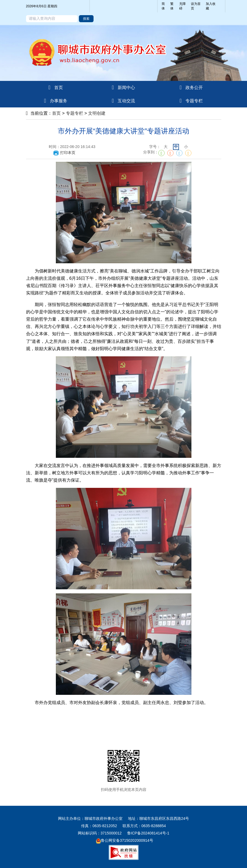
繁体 (172, 6)
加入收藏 (211, 6)
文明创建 (97, 113)
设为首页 (196, 6)
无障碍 (182, 6)
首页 (56, 113)
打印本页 (64, 153)
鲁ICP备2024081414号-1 (148, 833)
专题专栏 (75, 113)
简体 (163, 6)
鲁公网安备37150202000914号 (125, 840)
